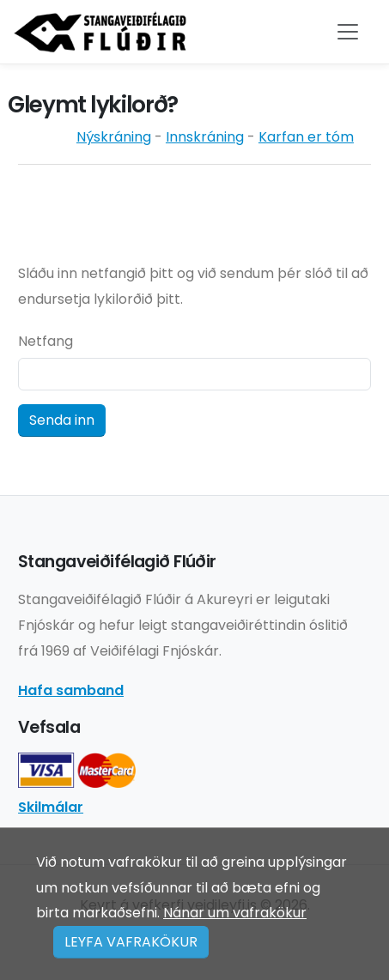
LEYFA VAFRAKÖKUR (131, 942)
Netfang (46, 341)
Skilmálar (51, 807)
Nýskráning (114, 137)
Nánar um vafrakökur (235, 913)
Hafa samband (71, 690)
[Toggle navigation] (348, 32)
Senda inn (62, 420)
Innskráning (205, 137)
